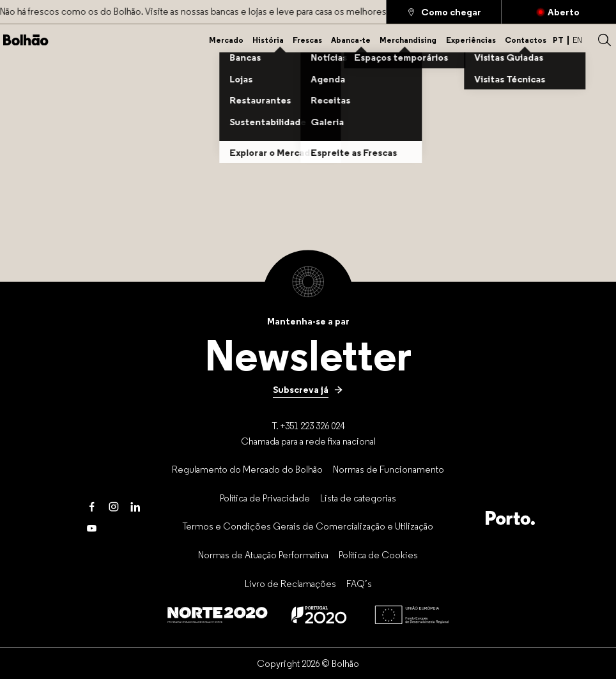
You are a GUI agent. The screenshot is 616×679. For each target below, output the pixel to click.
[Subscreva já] (308, 390)
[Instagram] (114, 507)
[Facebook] (92, 507)
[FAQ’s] (359, 583)
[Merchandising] (408, 40)
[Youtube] (92, 529)
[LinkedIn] (135, 507)
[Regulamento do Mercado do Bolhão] (247, 469)
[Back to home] (26, 40)
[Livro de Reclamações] (290, 583)
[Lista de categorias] (358, 498)
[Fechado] (559, 12)
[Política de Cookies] (378, 554)
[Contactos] (526, 40)
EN (577, 40)
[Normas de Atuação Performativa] (263, 554)
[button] (604, 40)
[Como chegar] (444, 12)
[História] (268, 40)
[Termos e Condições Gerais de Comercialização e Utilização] (308, 526)
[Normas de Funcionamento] (389, 469)
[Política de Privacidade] (265, 498)
